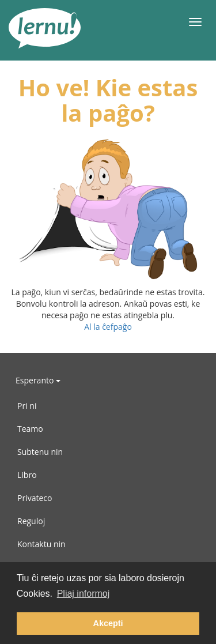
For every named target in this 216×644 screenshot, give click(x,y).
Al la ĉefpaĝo (108, 327)
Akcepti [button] (108, 623)
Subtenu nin (40, 452)
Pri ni (27, 406)
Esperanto (38, 380)
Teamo (30, 429)
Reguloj (31, 521)
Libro (27, 475)
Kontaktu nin (41, 544)
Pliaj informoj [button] (84, 594)
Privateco (35, 498)
